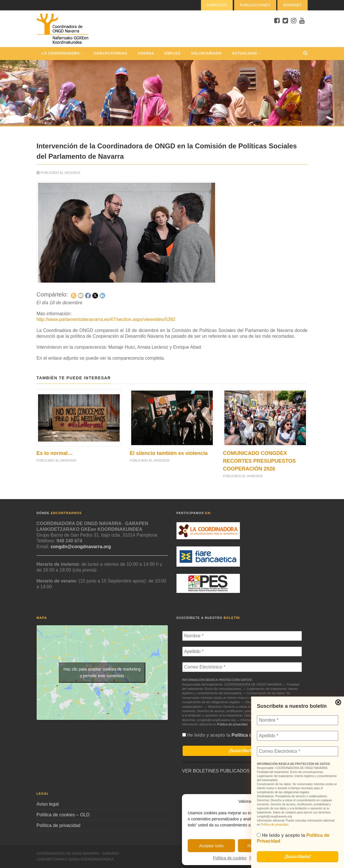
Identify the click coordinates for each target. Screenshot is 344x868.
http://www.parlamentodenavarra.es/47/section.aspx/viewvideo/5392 (106, 319)
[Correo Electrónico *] (298, 751)
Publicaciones (255, 5)
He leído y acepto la (293, 838)
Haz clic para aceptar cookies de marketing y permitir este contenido (102, 672)
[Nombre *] (298, 720)
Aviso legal (48, 804)
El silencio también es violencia (169, 453)
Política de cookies (230, 858)
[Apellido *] (298, 736)
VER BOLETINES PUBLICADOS (216, 771)
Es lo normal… (55, 453)
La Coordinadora (63, 53)
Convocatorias (110, 53)
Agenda (146, 53)
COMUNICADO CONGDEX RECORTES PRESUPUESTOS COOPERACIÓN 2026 (259, 461)
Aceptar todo (211, 846)
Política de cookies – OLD (63, 815)
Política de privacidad (275, 825)
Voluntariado (206, 53)
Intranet (293, 5)
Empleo (173, 53)
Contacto (217, 5)
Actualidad (246, 53)
